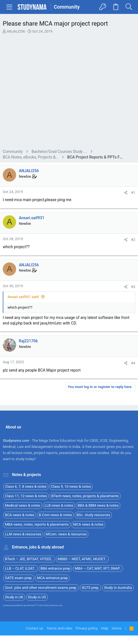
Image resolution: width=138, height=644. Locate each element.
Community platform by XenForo (33, 605)
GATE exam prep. (19, 578)
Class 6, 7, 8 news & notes (26, 486)
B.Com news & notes (56, 515)
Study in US (37, 597)
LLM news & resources (23, 534)
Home (116, 628)
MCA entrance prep (52, 578)
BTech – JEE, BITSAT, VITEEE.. (29, 559)
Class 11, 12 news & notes (26, 496)
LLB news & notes (59, 505)
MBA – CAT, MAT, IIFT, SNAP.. (98, 568)
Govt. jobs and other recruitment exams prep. (41, 588)
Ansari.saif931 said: (23, 297)
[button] (9, 7)
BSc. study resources (93, 515)
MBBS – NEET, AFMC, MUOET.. (82, 559)
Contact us (35, 628)
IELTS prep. (91, 588)
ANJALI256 (16, 31)
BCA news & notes (20, 515)
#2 (133, 240)
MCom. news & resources (66, 534)
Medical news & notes (23, 505)
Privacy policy (86, 628)
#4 (133, 363)
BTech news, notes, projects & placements (85, 496)
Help (105, 628)
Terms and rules (60, 628)
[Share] (126, 193)
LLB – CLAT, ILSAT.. (21, 568)
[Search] (129, 7)
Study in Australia (118, 588)
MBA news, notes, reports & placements (37, 524)
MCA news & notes (88, 524)
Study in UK (14, 597)
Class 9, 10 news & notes (71, 486)
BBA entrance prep (55, 568)
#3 (133, 287)
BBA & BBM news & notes (98, 505)
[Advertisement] (69, 92)
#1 (133, 193)
